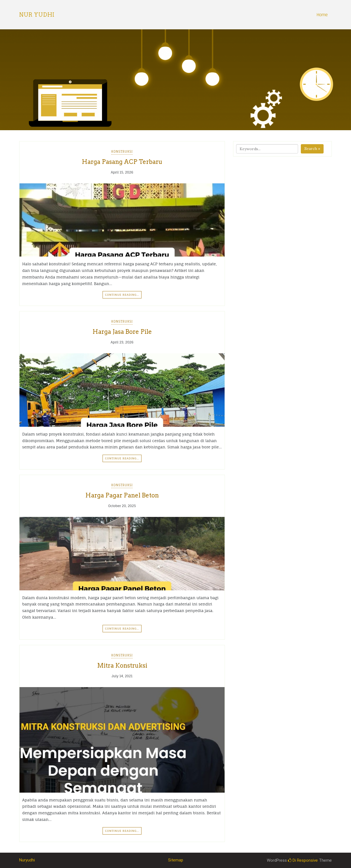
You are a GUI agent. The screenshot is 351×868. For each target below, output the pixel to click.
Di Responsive (303, 860)
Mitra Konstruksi (122, 665)
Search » (312, 149)
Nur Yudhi (37, 15)
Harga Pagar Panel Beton (122, 495)
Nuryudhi (27, 860)
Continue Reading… (122, 295)
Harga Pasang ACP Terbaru (122, 162)
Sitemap (176, 860)
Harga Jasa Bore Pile (122, 332)
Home (322, 15)
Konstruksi (122, 152)
